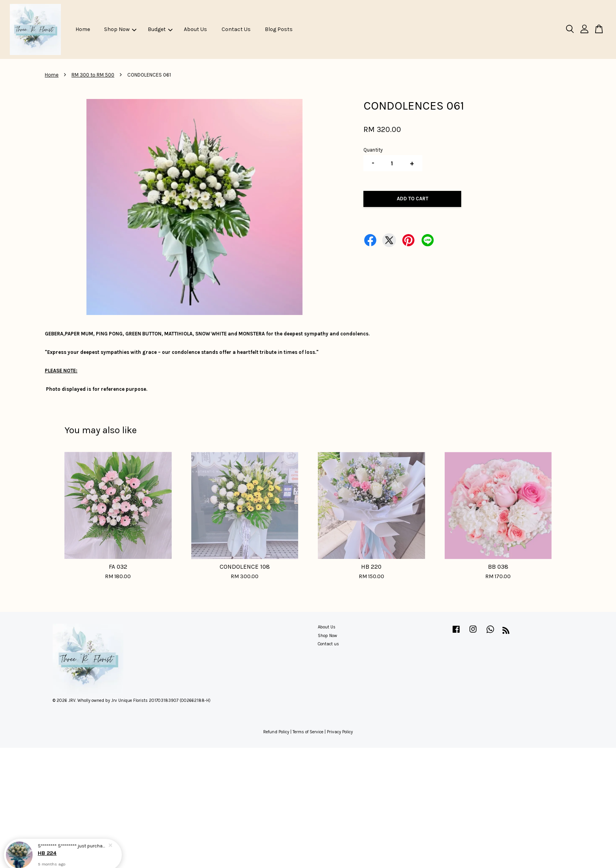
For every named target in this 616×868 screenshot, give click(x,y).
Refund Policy (276, 732)
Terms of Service (308, 732)
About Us (195, 29)
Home (83, 29)
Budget (160, 29)
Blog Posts (279, 29)
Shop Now (120, 29)
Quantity (373, 150)
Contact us (328, 644)
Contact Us (236, 29)
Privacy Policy (340, 732)
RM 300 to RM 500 (93, 75)
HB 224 (47, 849)
